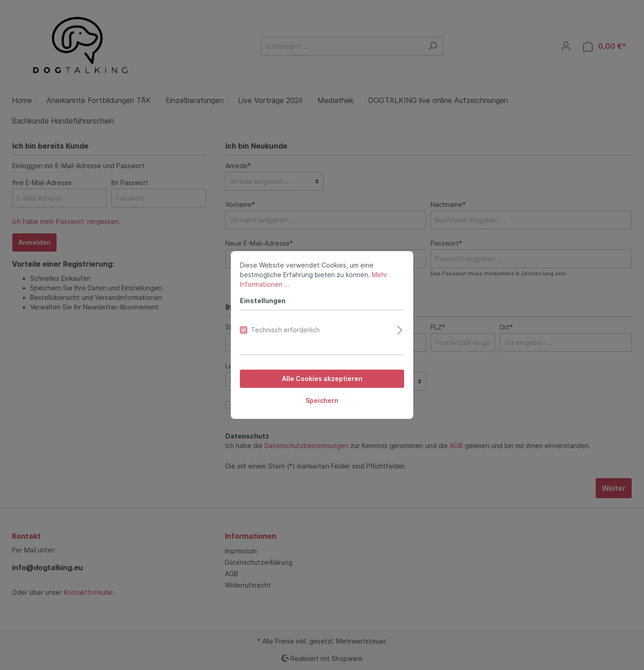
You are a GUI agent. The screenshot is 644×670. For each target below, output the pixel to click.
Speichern (322, 400)
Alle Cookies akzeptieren (322, 379)
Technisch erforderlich (285, 330)
